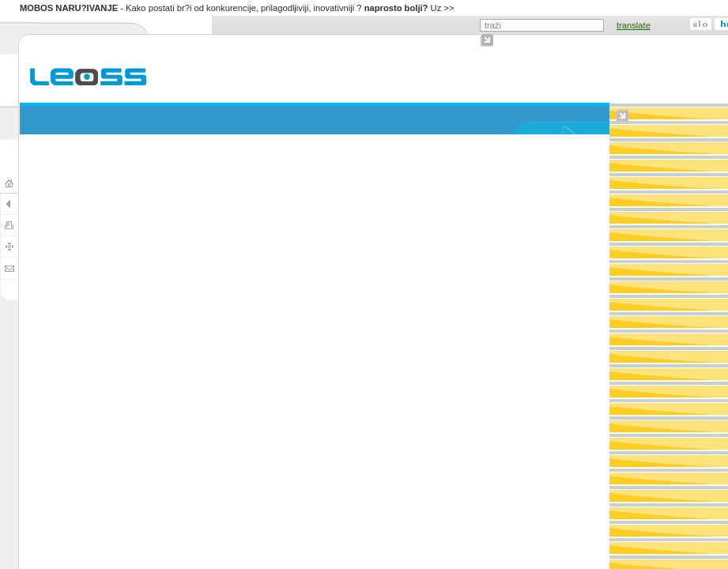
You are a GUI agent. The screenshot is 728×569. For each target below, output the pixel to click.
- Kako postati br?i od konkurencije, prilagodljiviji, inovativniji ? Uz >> (237, 8)
